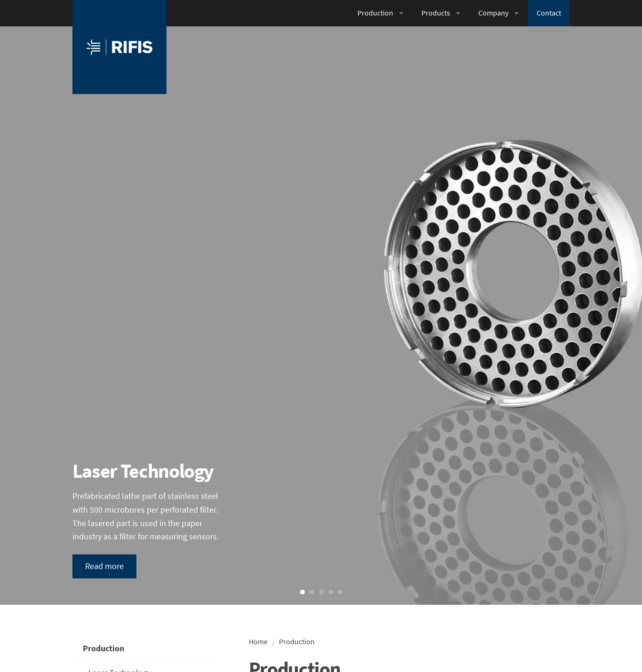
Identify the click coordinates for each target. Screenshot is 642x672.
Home (258, 642)
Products (436, 13)
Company (493, 13)
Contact (549, 13)
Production (375, 13)
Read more (104, 566)
